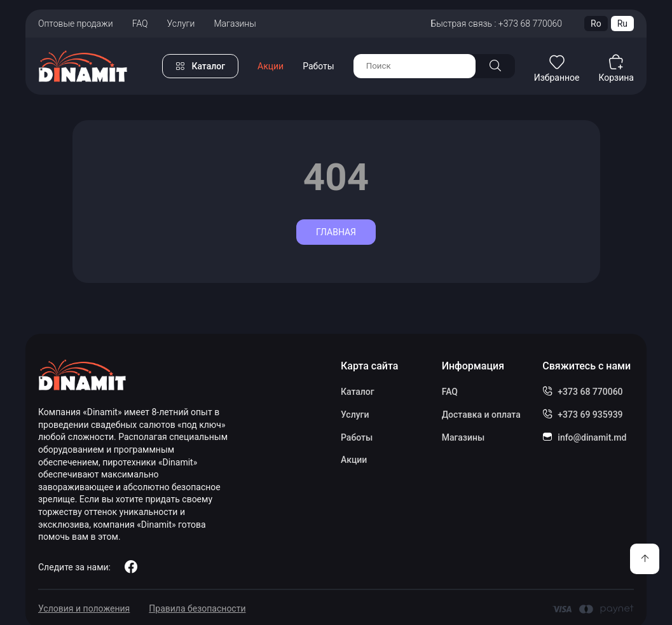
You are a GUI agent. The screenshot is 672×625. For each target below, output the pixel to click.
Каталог (358, 392)
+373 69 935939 (590, 415)
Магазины (235, 24)
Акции (271, 66)
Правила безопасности (197, 608)
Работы (319, 66)
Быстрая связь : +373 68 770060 (496, 24)
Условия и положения (84, 608)
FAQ (140, 24)
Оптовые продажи (76, 24)
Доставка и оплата (481, 415)
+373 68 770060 (590, 392)
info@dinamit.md (592, 437)
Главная (336, 232)
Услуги (181, 24)
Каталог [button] (208, 66)
